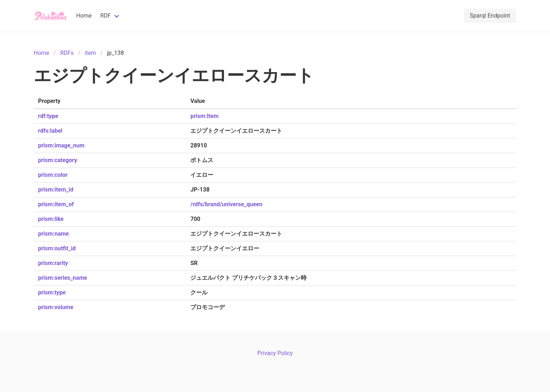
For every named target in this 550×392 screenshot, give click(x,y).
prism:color (53, 175)
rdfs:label (50, 131)
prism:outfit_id (57, 248)
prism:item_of (56, 204)
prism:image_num (61, 145)
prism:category (58, 160)
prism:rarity (53, 263)
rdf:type (48, 116)
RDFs (67, 53)
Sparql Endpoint (490, 16)
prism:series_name (63, 278)
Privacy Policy (275, 353)
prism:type (52, 292)
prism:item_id (56, 190)
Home (84, 16)
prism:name (53, 234)
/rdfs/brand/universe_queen (226, 204)
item (90, 53)
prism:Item (204, 116)
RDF (105, 16)
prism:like (51, 219)
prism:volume (56, 307)
